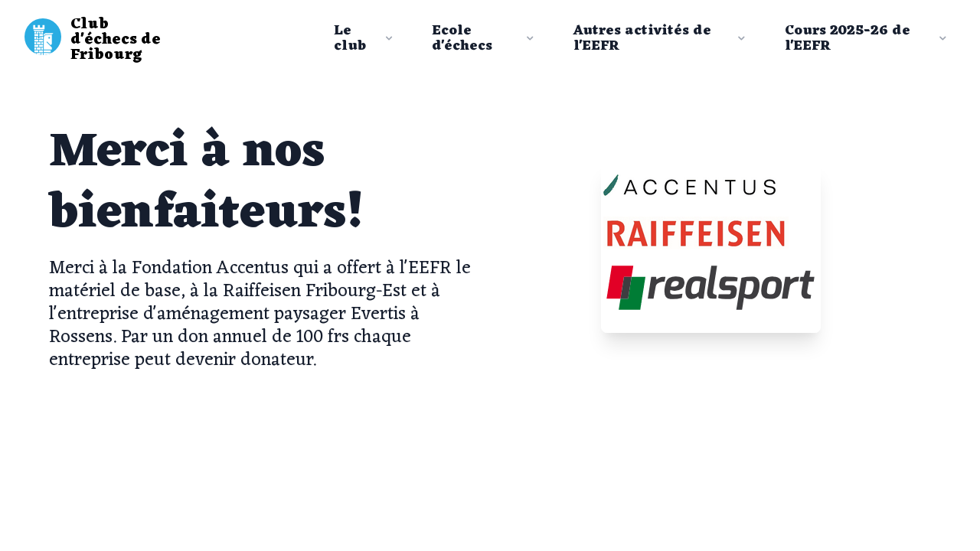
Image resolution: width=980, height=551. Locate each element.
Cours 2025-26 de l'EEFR (867, 38)
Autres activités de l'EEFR (661, 38)
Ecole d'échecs (484, 38)
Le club (364, 38)
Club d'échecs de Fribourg (116, 40)
